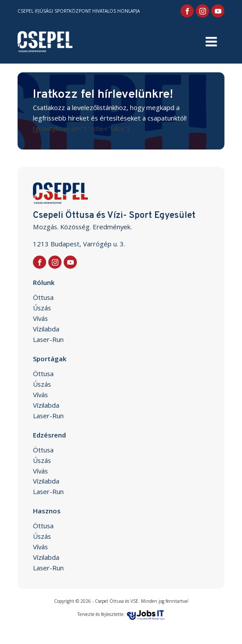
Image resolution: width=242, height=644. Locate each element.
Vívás (40, 318)
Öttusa (43, 297)
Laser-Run (48, 339)
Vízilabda (46, 329)
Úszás (42, 308)
